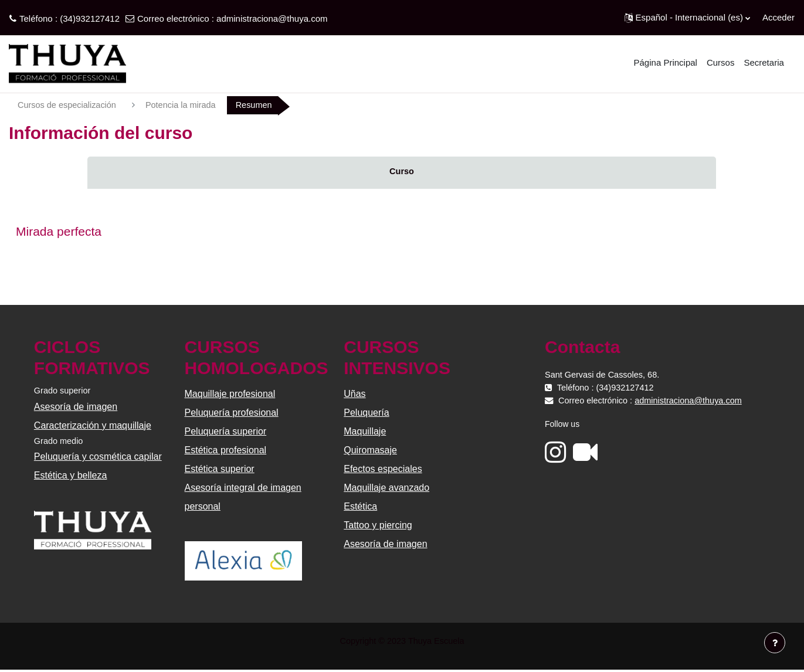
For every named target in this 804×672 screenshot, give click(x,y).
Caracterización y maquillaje (94, 427)
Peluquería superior (226, 432)
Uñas (354, 395)
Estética (360, 508)
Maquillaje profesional (231, 395)
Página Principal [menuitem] (666, 62)
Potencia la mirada (185, 105)
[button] (687, 18)
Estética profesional (226, 451)
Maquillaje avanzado (386, 489)
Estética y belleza (72, 478)
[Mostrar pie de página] (775, 643)
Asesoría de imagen (77, 408)
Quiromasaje (370, 451)
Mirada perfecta (59, 232)
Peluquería (366, 414)
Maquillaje (365, 432)
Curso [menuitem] (401, 172)
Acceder (778, 17)
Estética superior (220, 470)
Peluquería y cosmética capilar (99, 459)
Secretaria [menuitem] (764, 62)
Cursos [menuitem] (721, 62)
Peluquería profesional (232, 414)
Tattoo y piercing (378, 526)
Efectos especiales (383, 470)
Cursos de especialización (69, 105)
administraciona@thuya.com (272, 18)
